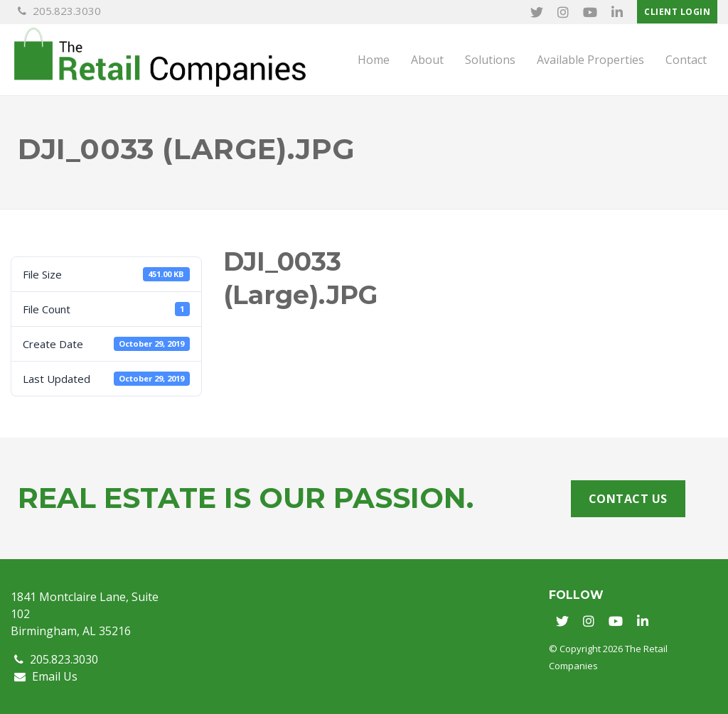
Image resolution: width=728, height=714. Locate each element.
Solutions (490, 60)
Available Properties (590, 60)
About (427, 60)
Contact (686, 60)
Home (374, 60)
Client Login (677, 12)
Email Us (46, 676)
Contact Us (628, 499)
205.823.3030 (59, 11)
